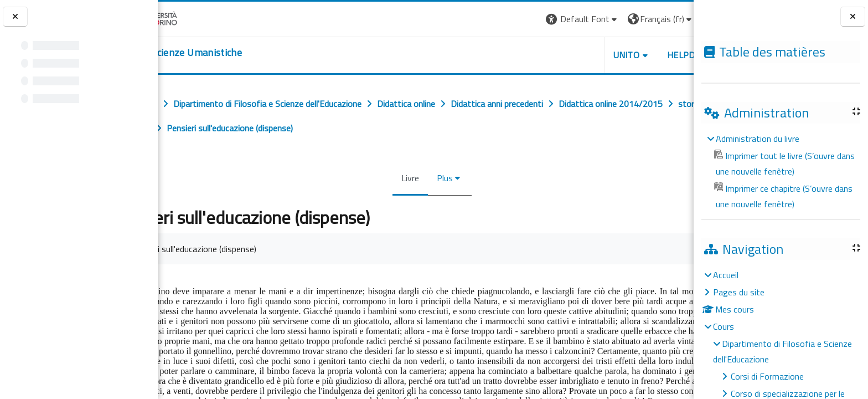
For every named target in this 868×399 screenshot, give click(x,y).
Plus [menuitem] (439, 178)
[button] (520, 19)
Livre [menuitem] (404, 178)
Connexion (666, 19)
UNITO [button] (564, 55)
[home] (226, 53)
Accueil (726, 275)
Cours (724, 326)
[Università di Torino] (192, 18)
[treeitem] (781, 171)
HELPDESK (627, 55)
